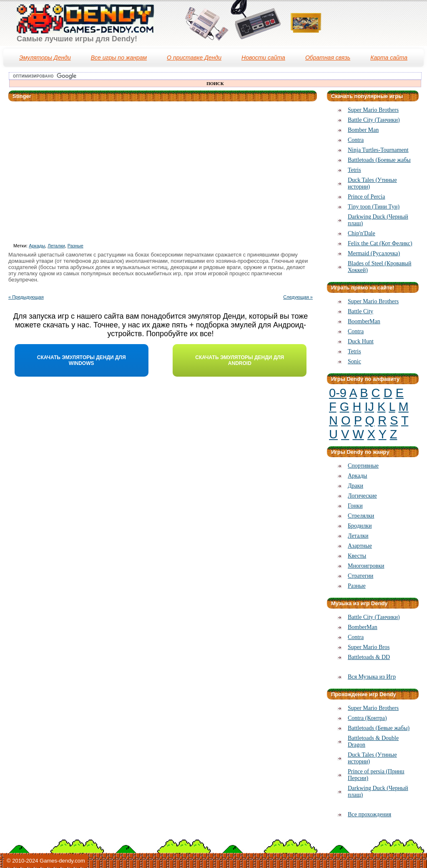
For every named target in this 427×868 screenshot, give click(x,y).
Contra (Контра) (367, 718)
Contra (356, 140)
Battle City (360, 311)
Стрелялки (361, 516)
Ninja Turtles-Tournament (378, 150)
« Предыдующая (26, 297)
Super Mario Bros (369, 647)
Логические (362, 496)
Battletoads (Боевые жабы (379, 160)
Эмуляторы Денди (45, 58)
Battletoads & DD (369, 657)
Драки (355, 486)
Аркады (37, 246)
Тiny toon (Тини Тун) (374, 207)
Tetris (354, 170)
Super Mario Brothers (373, 110)
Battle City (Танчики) (374, 120)
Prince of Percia (366, 197)
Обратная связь (328, 58)
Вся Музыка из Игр (372, 677)
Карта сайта (389, 58)
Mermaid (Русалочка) (374, 253)
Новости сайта (263, 58)
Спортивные (363, 466)
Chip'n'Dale (362, 233)
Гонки (355, 506)
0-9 (338, 393)
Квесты (357, 556)
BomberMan (363, 627)
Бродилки (360, 526)
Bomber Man (363, 130)
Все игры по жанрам (119, 58)
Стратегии (360, 576)
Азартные (360, 546)
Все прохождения (369, 814)
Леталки (56, 246)
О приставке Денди (194, 58)
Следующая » (298, 297)
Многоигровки (366, 566)
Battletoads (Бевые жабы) (379, 728)
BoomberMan (364, 321)
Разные (75, 246)
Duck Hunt (361, 341)
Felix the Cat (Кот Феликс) (380, 243)
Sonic (354, 361)
